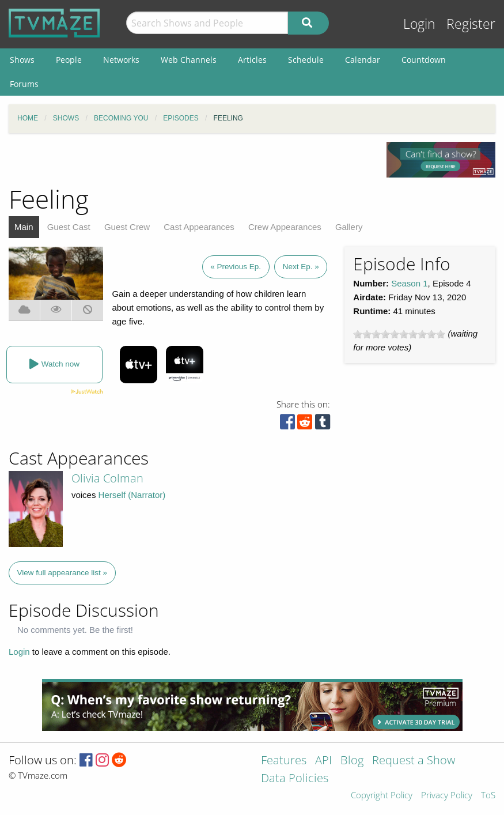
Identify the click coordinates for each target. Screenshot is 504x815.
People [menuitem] (69, 60)
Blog (352, 761)
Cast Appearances (199, 227)
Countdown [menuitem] (424, 60)
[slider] (399, 334)
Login (419, 24)
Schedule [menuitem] (306, 60)
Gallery (349, 227)
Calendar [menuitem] (363, 60)
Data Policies (295, 779)
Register (471, 24)
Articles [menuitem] (252, 60)
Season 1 (409, 283)
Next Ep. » (301, 267)
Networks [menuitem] (121, 60)
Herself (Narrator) (132, 495)
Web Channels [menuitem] (189, 60)
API (323, 761)
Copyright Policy (382, 796)
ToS (488, 796)
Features (284, 761)
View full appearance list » (62, 573)
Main (24, 227)
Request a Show (414, 761)
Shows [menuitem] (22, 60)
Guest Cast (69, 227)
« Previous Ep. (236, 267)
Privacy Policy (447, 796)
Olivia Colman (107, 478)
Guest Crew (127, 227)
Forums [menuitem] (24, 84)
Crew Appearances (285, 227)
